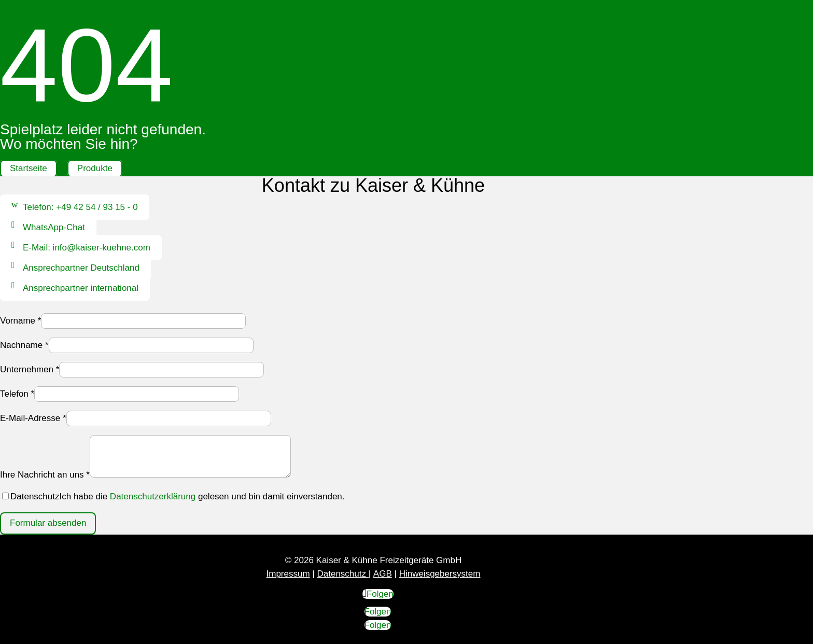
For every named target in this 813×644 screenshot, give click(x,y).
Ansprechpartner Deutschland (81, 268)
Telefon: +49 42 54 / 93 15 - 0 (80, 207)
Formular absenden (48, 523)
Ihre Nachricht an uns (45, 475)
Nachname (24, 345)
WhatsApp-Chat (54, 227)
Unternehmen (30, 369)
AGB (383, 574)
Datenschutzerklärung (153, 496)
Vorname (20, 321)
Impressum (288, 574)
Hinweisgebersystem (440, 574)
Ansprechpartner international (81, 288)
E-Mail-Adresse (33, 418)
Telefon (17, 394)
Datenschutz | (344, 574)
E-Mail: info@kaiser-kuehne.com (87, 248)
